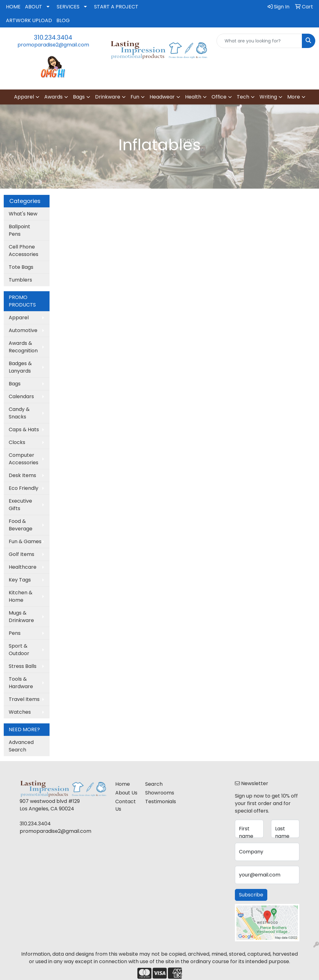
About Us (126, 793)
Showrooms (156, 793)
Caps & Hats (24, 430)
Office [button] (219, 97)
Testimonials (156, 801)
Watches (20, 712)
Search (154, 784)
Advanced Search (21, 746)
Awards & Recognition (23, 347)
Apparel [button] (24, 97)
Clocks (17, 442)
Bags (15, 384)
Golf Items (21, 554)
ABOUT (33, 7)
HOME (13, 7)
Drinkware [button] (108, 97)
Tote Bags (21, 267)
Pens (15, 633)
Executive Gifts (20, 505)
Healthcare (23, 567)
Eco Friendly (24, 488)
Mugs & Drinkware (21, 617)
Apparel (19, 318)
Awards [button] (53, 97)
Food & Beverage (21, 525)
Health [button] (193, 97)
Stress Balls (23, 666)
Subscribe (251, 895)
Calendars (21, 396)
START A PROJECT (116, 7)
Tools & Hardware (21, 683)
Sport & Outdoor (19, 650)
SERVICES (68, 7)
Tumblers (20, 280)
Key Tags (20, 580)
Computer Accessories (24, 459)
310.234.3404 (53, 37)
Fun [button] (135, 97)
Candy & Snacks (19, 413)
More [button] (294, 97)
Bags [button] (79, 97)
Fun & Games (25, 541)
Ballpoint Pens (19, 230)
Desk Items (22, 475)
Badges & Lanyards (20, 367)
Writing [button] (268, 97)
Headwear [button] (162, 97)
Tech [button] (243, 97)
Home (123, 784)
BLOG (63, 20)
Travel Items (24, 699)
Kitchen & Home (21, 596)
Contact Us (126, 805)
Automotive (23, 330)
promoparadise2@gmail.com (53, 45)
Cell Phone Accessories (24, 251)
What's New (23, 214)
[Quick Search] (259, 41)
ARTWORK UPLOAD (29, 20)
